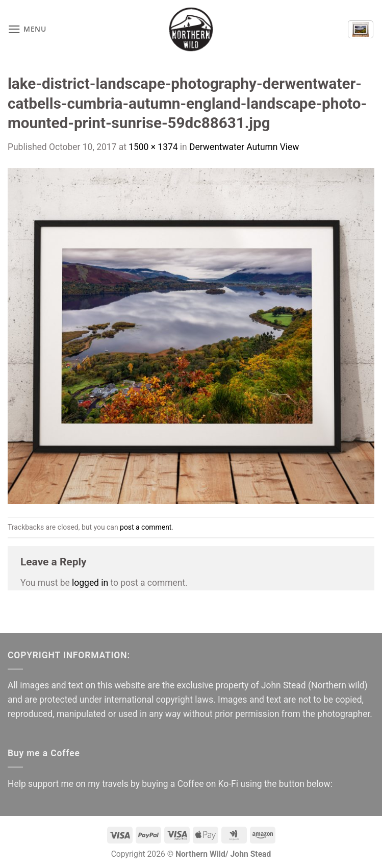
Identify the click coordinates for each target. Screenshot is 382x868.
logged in (90, 583)
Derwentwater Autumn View (244, 147)
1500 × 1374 (153, 147)
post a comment (146, 527)
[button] (27, 30)
